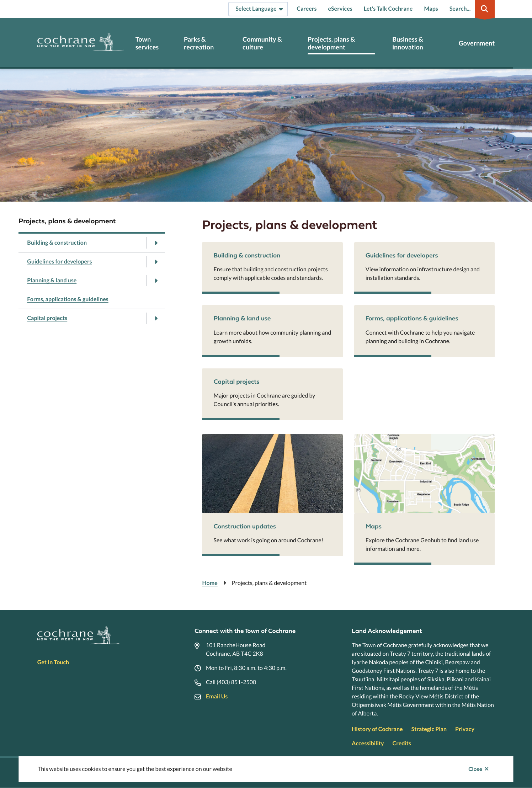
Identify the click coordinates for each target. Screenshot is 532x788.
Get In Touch (53, 662)
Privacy (465, 729)
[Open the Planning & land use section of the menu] (156, 281)
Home (210, 583)
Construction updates (244, 526)
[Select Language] (258, 9)
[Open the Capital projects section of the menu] (156, 318)
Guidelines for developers (59, 262)
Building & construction (57, 243)
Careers (307, 9)
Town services (147, 43)
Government (477, 43)
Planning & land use (52, 280)
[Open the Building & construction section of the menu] (156, 243)
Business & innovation (408, 43)
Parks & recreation (199, 43)
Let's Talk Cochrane (388, 9)
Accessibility (368, 743)
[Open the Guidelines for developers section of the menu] (156, 262)
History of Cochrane (377, 729)
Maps (431, 9)
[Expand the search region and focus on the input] (471, 9)
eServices (340, 9)
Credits (401, 743)
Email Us (217, 696)
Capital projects (47, 318)
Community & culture (262, 43)
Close (475, 769)
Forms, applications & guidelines (68, 299)
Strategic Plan (429, 729)
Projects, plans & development (331, 43)
